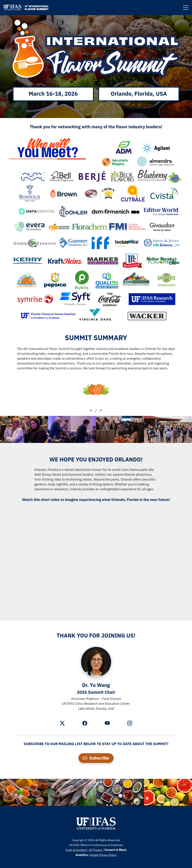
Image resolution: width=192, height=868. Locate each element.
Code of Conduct (76, 850)
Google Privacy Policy (103, 855)
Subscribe (96, 758)
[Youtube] (107, 724)
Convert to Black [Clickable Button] (115, 850)
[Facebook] (85, 724)
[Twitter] (62, 724)
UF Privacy (95, 850)
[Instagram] (130, 724)
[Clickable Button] (186, 8)
